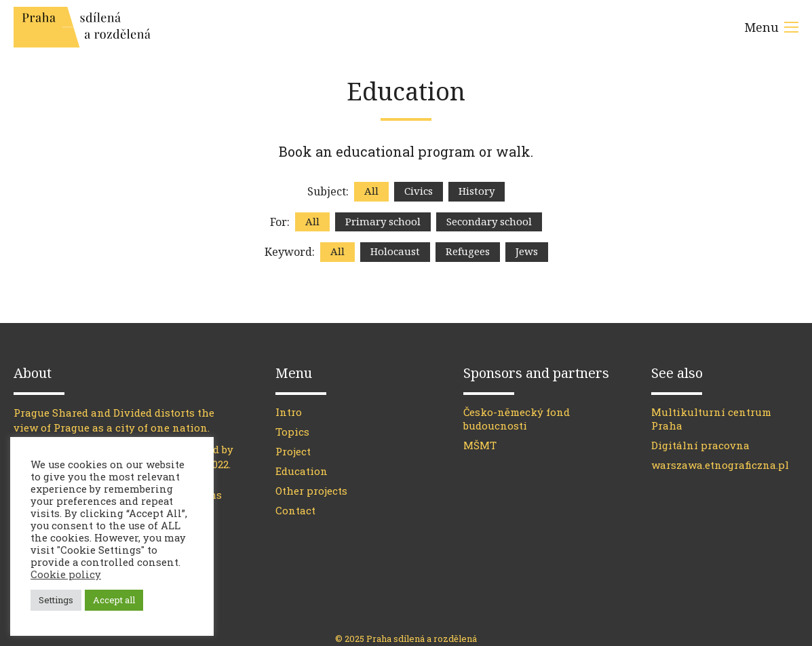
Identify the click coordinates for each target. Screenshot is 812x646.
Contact (295, 510)
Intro (289, 412)
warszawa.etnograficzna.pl (720, 465)
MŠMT (480, 445)
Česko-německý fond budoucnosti (517, 419)
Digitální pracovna (700, 445)
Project (293, 451)
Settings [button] (56, 600)
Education (302, 471)
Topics (292, 432)
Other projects (311, 491)
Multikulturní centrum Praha (711, 419)
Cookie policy (66, 574)
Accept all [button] (114, 600)
